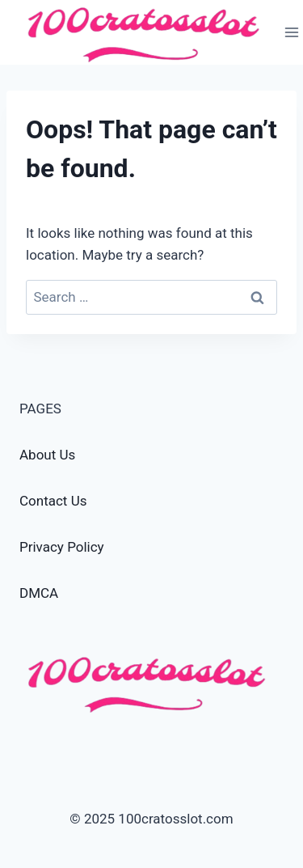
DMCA (39, 593)
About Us (47, 455)
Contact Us (53, 501)
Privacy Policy (62, 547)
